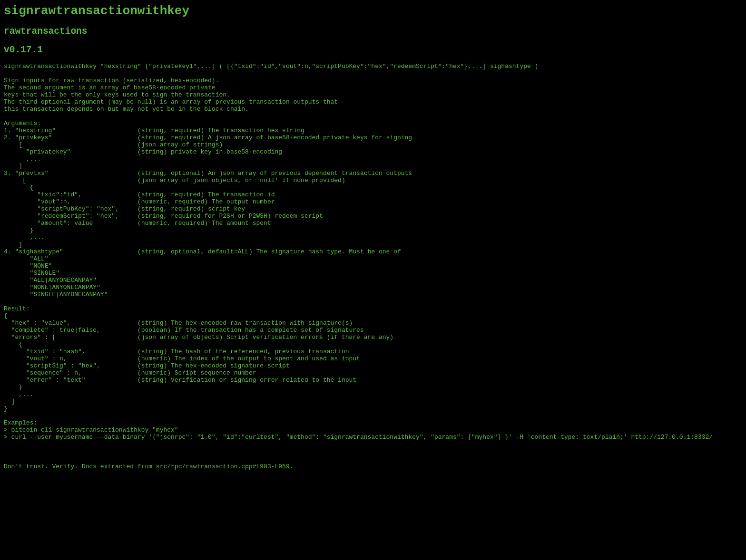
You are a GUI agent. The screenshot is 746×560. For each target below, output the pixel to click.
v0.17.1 (23, 56)
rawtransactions (46, 35)
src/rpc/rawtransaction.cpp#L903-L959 (223, 552)
